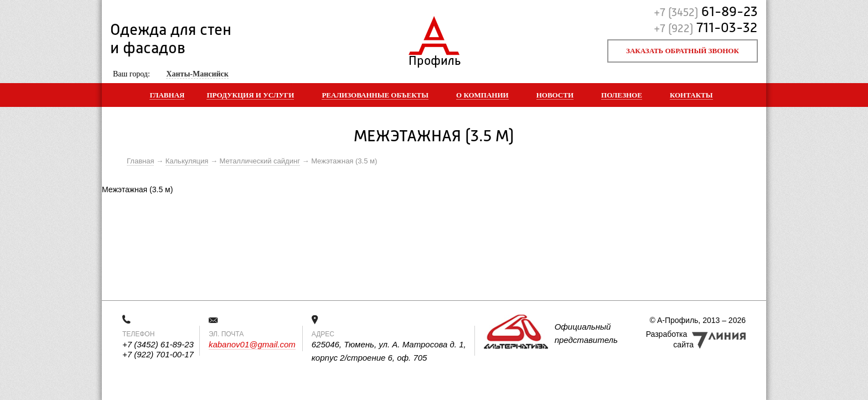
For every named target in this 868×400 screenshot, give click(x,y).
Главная (167, 95)
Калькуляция (187, 161)
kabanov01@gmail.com (252, 344)
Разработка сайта (670, 339)
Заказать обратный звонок (683, 51)
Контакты (691, 95)
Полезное (622, 95)
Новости (555, 95)
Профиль (434, 58)
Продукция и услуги (250, 95)
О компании (482, 95)
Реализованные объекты (375, 95)
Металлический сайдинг (260, 161)
